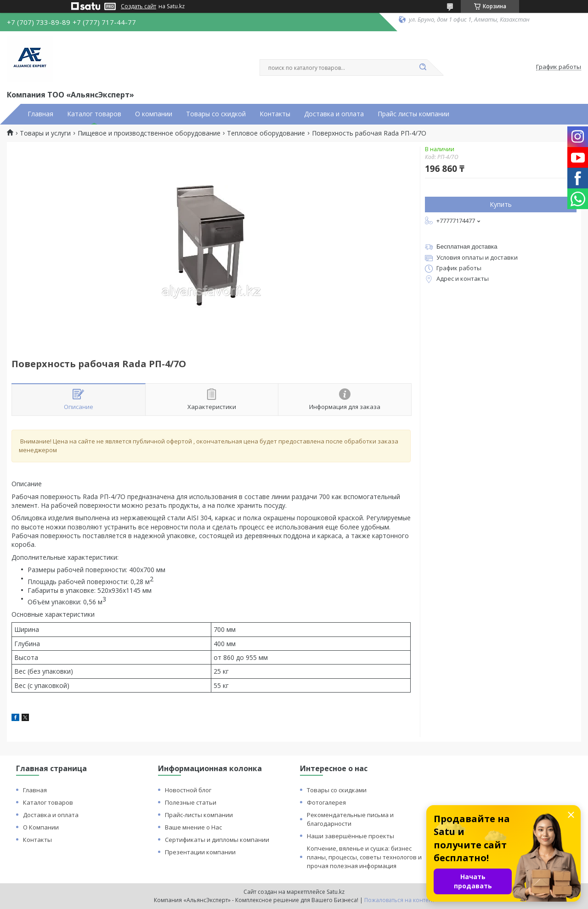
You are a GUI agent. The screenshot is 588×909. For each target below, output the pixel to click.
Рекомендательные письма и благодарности (350, 819)
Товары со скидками (337, 790)
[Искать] (423, 68)
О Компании (41, 827)
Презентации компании (200, 852)
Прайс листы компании (413, 114)
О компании (154, 114)
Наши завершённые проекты (351, 836)
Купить (501, 204)
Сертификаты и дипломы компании (217, 840)
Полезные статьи (191, 802)
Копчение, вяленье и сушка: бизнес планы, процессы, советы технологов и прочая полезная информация (364, 857)
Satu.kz (336, 892)
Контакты (275, 114)
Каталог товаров (94, 114)
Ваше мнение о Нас (193, 827)
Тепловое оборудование (266, 133)
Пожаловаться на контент (399, 900)
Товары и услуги (45, 133)
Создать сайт (139, 6)
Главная (40, 114)
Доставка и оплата (334, 114)
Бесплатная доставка (467, 247)
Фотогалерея (326, 802)
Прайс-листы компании (199, 815)
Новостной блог (188, 790)
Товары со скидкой (216, 114)
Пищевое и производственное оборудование (149, 133)
